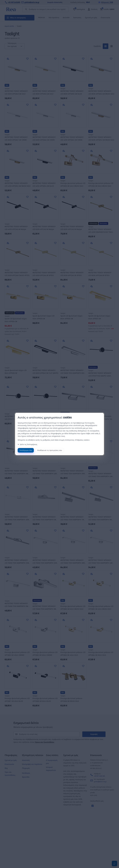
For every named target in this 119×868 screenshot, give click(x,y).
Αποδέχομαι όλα (26, 450)
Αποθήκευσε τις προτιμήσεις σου (50, 450)
